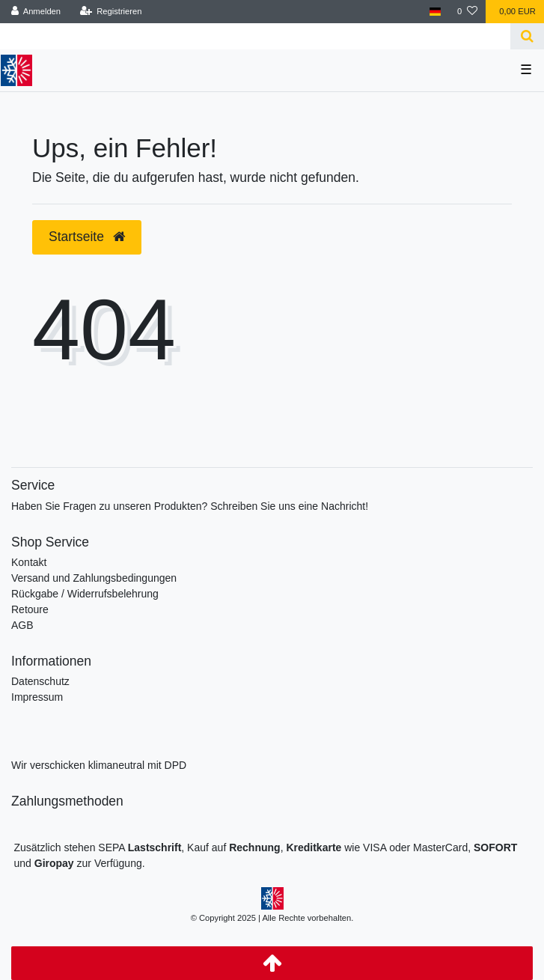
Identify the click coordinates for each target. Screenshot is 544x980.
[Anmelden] (36, 12)
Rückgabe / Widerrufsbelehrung (85, 594)
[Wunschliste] (467, 12)
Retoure (30, 609)
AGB (22, 625)
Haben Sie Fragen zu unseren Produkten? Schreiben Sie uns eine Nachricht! (190, 506)
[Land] (435, 12)
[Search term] (255, 36)
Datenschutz (40, 681)
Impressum (37, 697)
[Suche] (527, 36)
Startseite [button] (87, 237)
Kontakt (29, 562)
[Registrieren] (110, 12)
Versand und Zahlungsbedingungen (94, 578)
